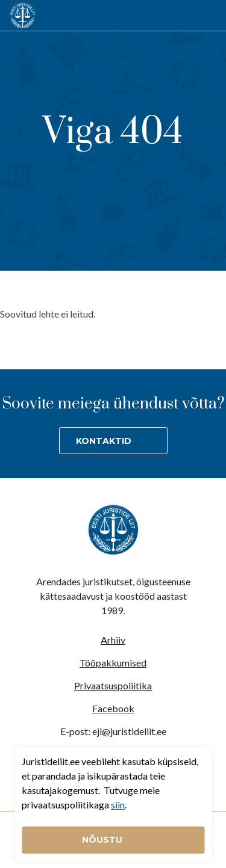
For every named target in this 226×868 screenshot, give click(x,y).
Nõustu (103, 840)
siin (118, 805)
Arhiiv (113, 640)
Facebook (113, 708)
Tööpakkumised (113, 663)
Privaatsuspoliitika (113, 685)
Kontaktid (104, 441)
